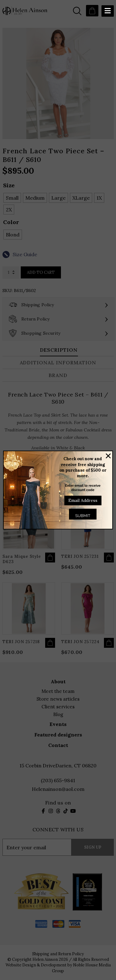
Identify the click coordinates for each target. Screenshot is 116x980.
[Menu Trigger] (108, 11)
